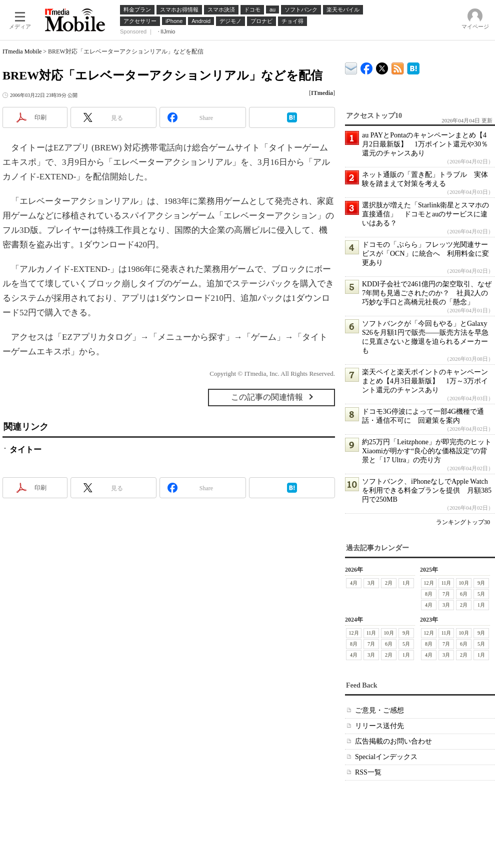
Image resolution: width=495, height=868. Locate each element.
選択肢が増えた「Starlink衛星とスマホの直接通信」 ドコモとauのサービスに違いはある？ (425, 214)
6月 (464, 594)
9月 (481, 583)
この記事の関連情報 (267, 397)
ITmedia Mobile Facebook (367, 66)
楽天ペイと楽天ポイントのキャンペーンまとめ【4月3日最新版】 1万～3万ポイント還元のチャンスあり (425, 381)
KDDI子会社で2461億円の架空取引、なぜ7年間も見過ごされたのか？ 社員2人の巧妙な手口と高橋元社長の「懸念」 (427, 293)
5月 (481, 594)
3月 (371, 583)
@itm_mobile (382, 66)
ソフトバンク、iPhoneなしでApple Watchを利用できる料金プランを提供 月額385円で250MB (427, 490)
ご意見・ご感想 (379, 710)
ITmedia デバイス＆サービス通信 (351, 67)
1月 (406, 583)
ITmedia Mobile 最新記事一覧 (398, 67)
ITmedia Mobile (22, 51)
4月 (354, 583)
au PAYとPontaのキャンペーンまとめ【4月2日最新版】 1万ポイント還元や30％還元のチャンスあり (425, 144)
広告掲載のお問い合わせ (393, 741)
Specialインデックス (386, 757)
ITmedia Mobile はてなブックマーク (413, 67)
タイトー (25, 449)
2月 (389, 583)
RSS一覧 (368, 772)
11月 (446, 583)
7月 (446, 594)
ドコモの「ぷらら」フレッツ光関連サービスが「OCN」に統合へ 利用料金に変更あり (425, 254)
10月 (464, 583)
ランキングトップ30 (463, 522)
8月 (429, 594)
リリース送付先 (379, 726)
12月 (429, 583)
